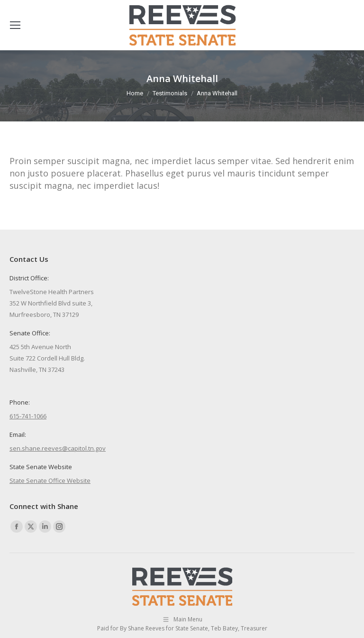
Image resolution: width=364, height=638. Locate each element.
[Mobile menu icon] (15, 25)
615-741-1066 (28, 416)
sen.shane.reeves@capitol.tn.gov (58, 448)
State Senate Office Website (50, 481)
